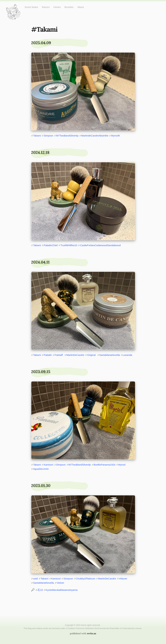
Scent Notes (31, 7)
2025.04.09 (41, 43)
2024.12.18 (40, 152)
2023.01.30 (41, 486)
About (81, 7)
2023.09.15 (41, 372)
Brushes (69, 7)
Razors (46, 7)
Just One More (13, 7)
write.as (92, 633)
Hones (57, 7)
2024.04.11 (40, 262)
